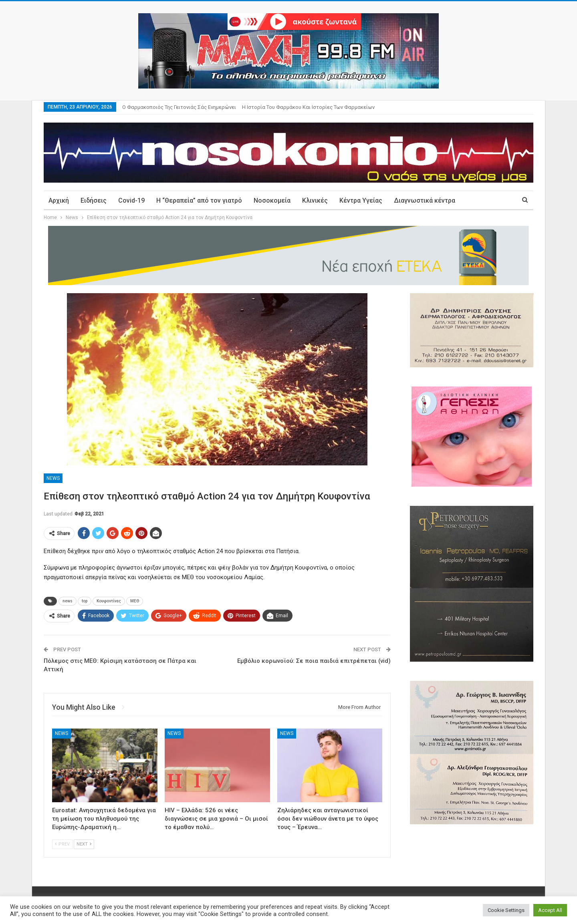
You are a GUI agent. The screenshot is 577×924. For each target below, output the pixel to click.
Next (84, 844)
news (68, 601)
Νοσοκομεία (272, 200)
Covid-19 (131, 200)
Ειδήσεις (94, 200)
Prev (62, 844)
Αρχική (59, 200)
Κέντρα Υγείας (361, 200)
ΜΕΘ (135, 601)
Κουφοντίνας (109, 601)
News (53, 478)
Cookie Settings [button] (506, 910)
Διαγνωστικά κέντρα (425, 200)
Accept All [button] (550, 910)
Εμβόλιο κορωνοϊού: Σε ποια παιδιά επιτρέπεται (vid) (314, 661)
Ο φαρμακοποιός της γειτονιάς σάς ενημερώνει (179, 107)
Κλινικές (315, 200)
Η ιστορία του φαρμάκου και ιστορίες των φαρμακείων (308, 107)
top (85, 601)
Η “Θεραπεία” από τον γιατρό (199, 200)
